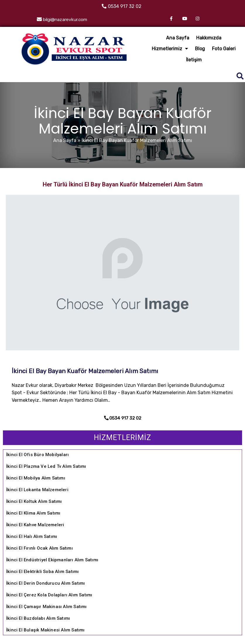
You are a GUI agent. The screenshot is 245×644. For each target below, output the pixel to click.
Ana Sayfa (69, 105)
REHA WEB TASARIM (214, 637)
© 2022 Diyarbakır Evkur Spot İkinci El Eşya (123, 626)
